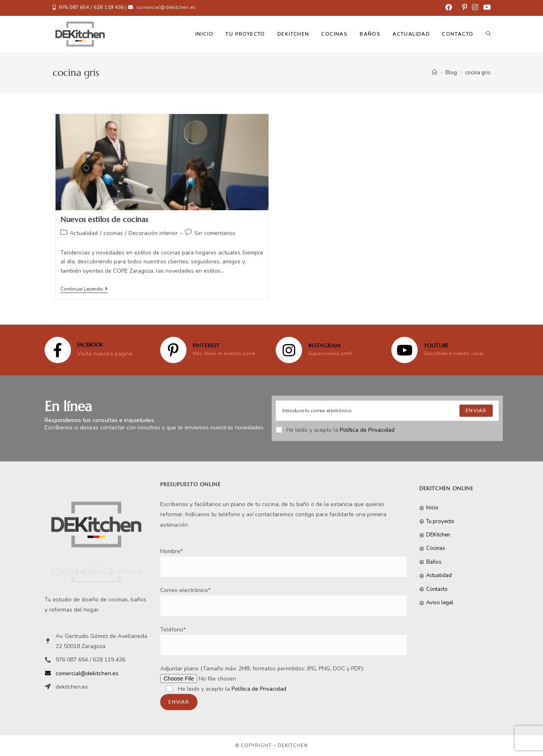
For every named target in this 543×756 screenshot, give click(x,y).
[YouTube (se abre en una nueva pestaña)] (486, 8)
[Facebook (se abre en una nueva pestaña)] (449, 8)
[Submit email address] (476, 411)
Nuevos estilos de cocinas (104, 219)
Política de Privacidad (367, 430)
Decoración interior (153, 233)
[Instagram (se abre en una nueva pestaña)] (475, 8)
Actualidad (84, 233)
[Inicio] (435, 73)
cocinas (113, 233)
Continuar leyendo (84, 289)
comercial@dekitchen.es (166, 7)
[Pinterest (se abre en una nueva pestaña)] (465, 8)
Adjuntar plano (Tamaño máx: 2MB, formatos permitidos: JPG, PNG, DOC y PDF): (262, 685)
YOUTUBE (436, 346)
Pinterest (206, 346)
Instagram (324, 346)
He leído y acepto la (335, 430)
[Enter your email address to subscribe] (387, 411)
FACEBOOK (90, 345)
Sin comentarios (215, 233)
